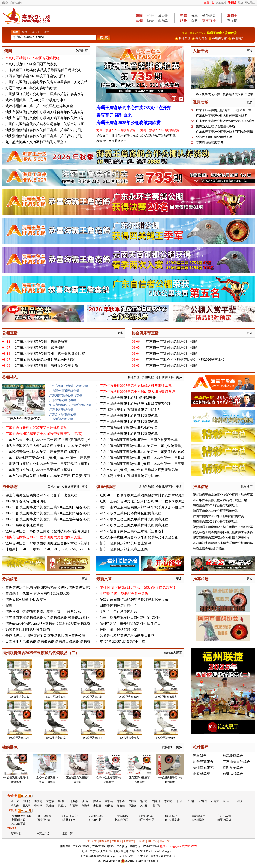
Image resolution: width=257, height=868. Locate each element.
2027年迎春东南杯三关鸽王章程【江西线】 (132, 531)
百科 (194, 20)
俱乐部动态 (106, 487)
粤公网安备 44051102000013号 (140, 861)
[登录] (6, 3)
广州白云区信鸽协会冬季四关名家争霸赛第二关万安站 (46, 82)
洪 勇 (85, 801)
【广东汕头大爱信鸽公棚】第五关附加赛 (44, 360)
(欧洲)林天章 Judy (21, 816)
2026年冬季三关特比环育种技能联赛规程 (130, 513)
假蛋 (9, 605)
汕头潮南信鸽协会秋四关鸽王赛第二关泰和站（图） (45, 130)
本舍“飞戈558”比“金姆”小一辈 (122, 641)
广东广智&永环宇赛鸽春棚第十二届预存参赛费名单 (139, 440)
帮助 (240, 3)
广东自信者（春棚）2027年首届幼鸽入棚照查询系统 (139, 470)
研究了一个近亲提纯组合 (118, 611)
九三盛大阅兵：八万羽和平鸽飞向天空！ (36, 142)
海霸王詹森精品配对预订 (209, 548)
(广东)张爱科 (224, 816)
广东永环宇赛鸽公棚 (63, 414)
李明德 (27, 801)
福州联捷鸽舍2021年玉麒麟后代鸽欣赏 (218, 516)
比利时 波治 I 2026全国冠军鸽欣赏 (31, 64)
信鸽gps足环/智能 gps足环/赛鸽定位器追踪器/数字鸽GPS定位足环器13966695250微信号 (71, 623)
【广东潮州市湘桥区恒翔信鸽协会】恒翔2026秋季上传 (184, 360)
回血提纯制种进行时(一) (118, 605)
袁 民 (226, 801)
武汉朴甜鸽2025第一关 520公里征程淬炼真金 (39, 106)
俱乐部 (163, 20)
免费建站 (221, 3)
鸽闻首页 (82, 51)
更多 (250, 51)
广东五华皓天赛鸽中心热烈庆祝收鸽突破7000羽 (136, 404)
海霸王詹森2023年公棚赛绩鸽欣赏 (215, 511)
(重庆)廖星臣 (198, 816)
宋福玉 (97, 806)
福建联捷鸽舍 (233, 756)
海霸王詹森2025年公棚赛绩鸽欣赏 (31, 88)
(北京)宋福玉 (121, 820)
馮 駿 (61, 801)
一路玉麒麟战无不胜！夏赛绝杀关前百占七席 (223, 94)
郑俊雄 (121, 806)
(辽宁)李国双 (121, 816)
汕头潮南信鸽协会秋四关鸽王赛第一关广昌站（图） (45, 136)
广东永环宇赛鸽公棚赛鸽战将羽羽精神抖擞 (224, 132)
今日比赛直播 (165, 377)
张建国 (203, 801)
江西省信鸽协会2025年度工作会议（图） (36, 76)
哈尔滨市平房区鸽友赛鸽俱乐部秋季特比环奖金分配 (139, 537)
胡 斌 (144, 801)
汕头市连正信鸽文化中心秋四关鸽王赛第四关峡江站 (45, 118)
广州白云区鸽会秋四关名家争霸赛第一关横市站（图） (46, 124)
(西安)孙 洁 (43, 820)
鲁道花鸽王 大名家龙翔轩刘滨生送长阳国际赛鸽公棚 (45, 635)
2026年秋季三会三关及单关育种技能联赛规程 (134, 525)
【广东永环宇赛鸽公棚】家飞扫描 (39, 348)
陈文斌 (168, 801)
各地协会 (54, 487)
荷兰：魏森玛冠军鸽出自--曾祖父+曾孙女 (131, 617)
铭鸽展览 (10, 747)
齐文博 (38, 801)
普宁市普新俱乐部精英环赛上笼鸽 (125, 543)
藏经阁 (163, 16)
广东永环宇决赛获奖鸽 (24, 418)
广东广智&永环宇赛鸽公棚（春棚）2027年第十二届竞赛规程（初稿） (58, 458)
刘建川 (156, 801)
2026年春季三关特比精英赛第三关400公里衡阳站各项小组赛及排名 (56, 507)
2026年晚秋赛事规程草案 (24, 525)
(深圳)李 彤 (172, 816)
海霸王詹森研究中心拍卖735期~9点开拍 (134, 108)
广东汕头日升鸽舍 (236, 762)
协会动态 (10, 487)
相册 (150, 16)
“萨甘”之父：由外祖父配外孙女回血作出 (130, 623)
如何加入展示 (173, 653)
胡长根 (109, 806)
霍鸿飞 (156, 806)
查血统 (232, 20)
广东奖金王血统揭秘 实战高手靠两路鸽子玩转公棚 (43, 70)
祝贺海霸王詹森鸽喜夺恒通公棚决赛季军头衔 (223, 532)
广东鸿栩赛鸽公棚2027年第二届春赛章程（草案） (43, 452)
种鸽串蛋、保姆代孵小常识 (120, 629)
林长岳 (109, 801)
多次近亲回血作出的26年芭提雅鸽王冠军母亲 (134, 599)
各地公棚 (134, 377)
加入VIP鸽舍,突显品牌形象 (158, 136)
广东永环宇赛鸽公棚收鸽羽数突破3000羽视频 (226, 121)
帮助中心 (153, 841)
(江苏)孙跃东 (198, 820)
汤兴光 (15, 806)
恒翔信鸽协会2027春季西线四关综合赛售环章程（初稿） (48, 543)
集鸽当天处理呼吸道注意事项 (215, 126)
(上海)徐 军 (146, 816)
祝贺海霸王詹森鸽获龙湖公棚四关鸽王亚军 (221, 538)
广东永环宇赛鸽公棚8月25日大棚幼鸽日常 (224, 110)
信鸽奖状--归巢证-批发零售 (26, 599)
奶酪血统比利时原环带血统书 (28, 629)
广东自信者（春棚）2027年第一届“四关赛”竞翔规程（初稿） (51, 440)
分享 (194, 16)
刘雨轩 (74, 806)
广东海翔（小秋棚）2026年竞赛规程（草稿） (40, 470)
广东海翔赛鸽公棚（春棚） (67, 396)
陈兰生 (97, 801)
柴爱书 (85, 806)
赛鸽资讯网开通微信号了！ (114, 141)
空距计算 (67, 833)
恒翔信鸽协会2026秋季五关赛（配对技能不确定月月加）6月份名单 (56, 531)
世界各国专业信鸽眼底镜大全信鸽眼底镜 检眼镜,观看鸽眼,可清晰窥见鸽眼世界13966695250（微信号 (81, 617)
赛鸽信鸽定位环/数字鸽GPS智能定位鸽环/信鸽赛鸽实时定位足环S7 (56, 587)
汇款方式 (128, 841)
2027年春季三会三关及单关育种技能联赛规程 (134, 519)
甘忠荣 (50, 801)
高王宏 (15, 801)
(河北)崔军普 (18, 824)
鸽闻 (8, 51)
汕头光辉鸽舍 (203, 762)
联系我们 (140, 841)
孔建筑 (50, 806)
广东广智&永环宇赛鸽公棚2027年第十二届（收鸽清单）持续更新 (149, 446)
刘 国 (144, 806)
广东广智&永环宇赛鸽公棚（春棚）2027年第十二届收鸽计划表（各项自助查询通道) (163, 458)
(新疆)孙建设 (18, 820)
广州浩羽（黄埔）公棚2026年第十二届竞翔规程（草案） (48, 464)
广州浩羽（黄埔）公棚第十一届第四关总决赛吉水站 (45, 94)
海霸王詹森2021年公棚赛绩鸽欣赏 (215, 522)
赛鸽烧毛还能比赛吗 (209, 142)
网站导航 (250, 3)
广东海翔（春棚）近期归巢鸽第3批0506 (130, 476)
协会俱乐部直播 (145, 333)
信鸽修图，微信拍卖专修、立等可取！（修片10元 (43, 611)
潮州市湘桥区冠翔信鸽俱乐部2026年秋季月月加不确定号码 (144, 507)
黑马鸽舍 (200, 756)
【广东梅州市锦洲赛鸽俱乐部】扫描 (170, 342)
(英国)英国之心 (71, 816)
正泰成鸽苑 (202, 774)
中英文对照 (43, 833)
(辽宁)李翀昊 (147, 820)
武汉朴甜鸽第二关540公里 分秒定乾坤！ (36, 100)
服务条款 (104, 841)
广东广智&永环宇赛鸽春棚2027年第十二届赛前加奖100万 (143, 452)
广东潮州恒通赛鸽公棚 (64, 391)
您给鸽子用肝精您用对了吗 (214, 137)
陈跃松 (121, 801)
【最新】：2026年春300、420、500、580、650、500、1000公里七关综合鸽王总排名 (69, 549)
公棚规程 (148, 377)
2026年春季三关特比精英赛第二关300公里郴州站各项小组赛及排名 (56, 513)
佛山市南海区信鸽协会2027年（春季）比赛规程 (41, 495)
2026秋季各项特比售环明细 (26, 501)
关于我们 (92, 841)
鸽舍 (46, 32)
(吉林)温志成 (95, 816)
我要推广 (247, 487)
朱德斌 (133, 801)
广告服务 (117, 841)
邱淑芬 (74, 801)
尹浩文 (133, 806)
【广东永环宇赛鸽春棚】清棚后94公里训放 (45, 366)
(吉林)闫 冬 (69, 820)
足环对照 (16, 833)
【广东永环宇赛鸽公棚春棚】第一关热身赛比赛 (49, 354)
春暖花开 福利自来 (114, 115)
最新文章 (104, 579)
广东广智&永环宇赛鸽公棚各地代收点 (128, 428)
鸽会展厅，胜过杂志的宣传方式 (117, 136)
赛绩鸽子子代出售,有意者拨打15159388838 (37, 593)
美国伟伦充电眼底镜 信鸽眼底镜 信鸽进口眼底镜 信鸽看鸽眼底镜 (55, 641)
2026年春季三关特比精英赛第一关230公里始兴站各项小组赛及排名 (56, 519)
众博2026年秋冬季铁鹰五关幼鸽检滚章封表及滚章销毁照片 (144, 495)
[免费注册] (16, 3)
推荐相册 (201, 579)
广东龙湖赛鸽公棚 (61, 410)
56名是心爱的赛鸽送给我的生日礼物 (127, 635)
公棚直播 (10, 333)
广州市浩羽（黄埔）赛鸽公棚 (69, 386)
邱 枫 (179, 801)
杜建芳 (215, 801)
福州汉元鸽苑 (203, 768)
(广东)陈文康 (172, 820)
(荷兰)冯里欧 (44, 816)
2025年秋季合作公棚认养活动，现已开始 (220, 500)
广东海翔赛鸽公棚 (61, 419)
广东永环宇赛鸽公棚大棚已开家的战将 (221, 116)
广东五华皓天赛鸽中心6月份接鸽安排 (128, 398)
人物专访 (200, 51)
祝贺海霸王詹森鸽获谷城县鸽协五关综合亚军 (223, 527)
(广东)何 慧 (95, 820)
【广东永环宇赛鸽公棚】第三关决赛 (40, 342)
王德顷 (239, 801)
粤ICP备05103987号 (109, 861)
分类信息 (209, 16)
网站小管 (165, 841)
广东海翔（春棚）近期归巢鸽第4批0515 (130, 410)
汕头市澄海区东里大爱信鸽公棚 (70, 405)
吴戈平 (27, 806)
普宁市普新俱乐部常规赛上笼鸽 (124, 549)
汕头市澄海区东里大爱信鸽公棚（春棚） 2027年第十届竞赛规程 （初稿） (61, 446)
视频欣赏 (200, 102)
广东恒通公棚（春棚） (64, 400)
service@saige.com (165, 851)
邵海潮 (38, 806)
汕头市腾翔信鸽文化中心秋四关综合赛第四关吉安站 (45, 112)
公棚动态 (10, 377)
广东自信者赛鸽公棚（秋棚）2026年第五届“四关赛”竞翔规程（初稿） (58, 476)
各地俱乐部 (146, 487)
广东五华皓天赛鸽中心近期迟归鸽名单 (129, 416)
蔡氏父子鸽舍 (233, 768)
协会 (150, 20)
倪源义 (62, 806)
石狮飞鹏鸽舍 (233, 774)
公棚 (15, 32)
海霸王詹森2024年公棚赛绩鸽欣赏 (215, 505)
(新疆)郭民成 (224, 820)
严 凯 (191, 801)
